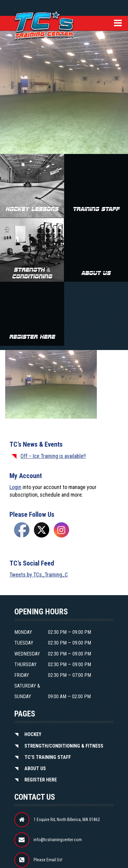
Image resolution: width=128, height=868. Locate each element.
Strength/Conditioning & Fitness (64, 746)
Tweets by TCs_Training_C (39, 575)
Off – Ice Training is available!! (53, 456)
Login (15, 487)
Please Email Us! (48, 860)
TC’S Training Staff (48, 757)
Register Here (41, 780)
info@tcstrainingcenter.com (58, 840)
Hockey (33, 734)
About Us (35, 768)
